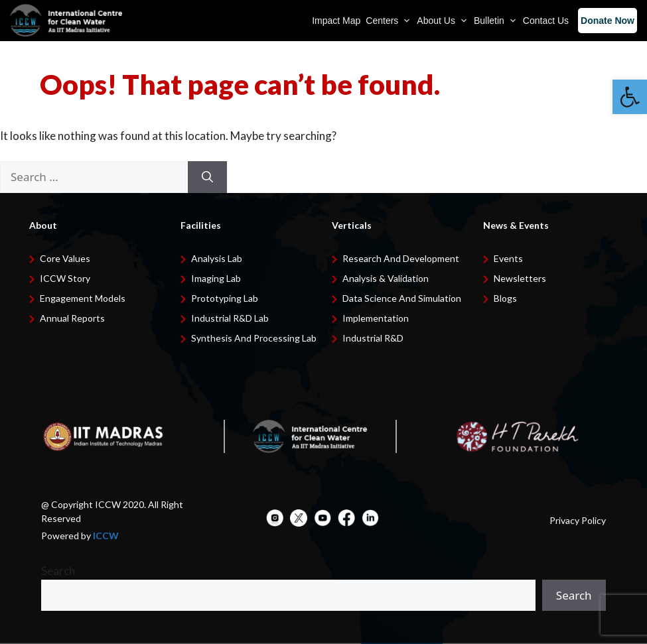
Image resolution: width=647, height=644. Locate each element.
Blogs (505, 298)
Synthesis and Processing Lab (254, 338)
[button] (630, 97)
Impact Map (336, 21)
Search (58, 571)
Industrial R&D (373, 338)
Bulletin (496, 21)
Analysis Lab (217, 258)
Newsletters (520, 278)
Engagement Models (83, 298)
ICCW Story (65, 278)
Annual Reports (72, 318)
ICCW (106, 536)
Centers (389, 21)
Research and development (401, 258)
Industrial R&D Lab (230, 318)
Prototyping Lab (225, 298)
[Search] (207, 177)
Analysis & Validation (386, 278)
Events (508, 258)
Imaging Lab (216, 278)
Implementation (376, 318)
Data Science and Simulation (402, 298)
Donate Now (608, 21)
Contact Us (546, 21)
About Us (443, 21)
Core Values (65, 258)
